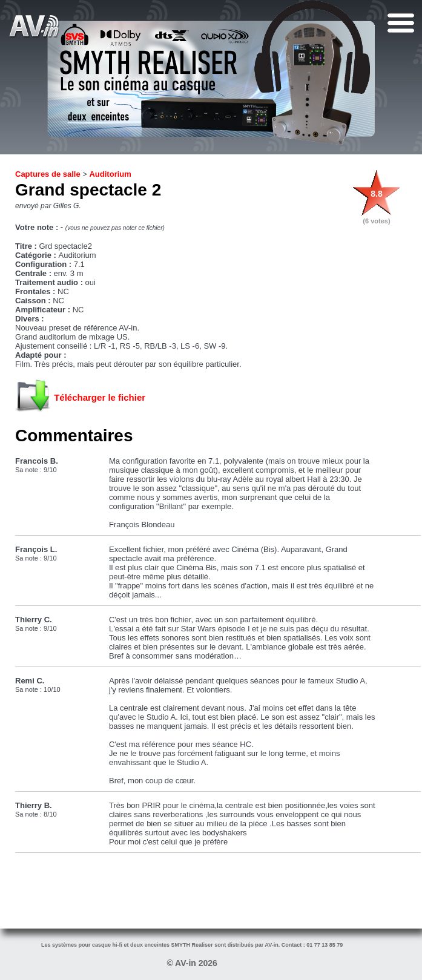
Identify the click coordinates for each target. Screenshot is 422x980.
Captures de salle (48, 174)
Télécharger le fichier (100, 397)
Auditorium (110, 174)
